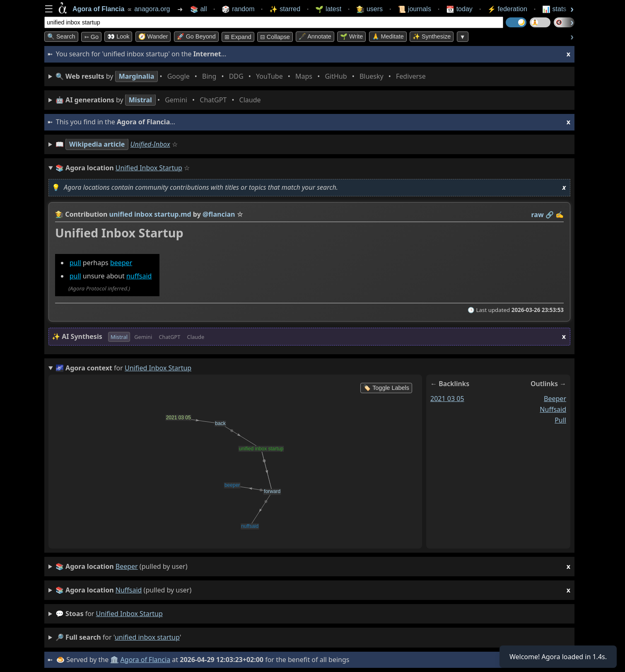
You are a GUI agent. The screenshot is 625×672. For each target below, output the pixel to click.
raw (538, 215)
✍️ (560, 215)
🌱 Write (351, 36)
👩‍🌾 (59, 214)
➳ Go (91, 37)
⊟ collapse (275, 37)
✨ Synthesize (432, 36)
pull (75, 263)
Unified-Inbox (150, 144)
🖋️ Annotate (315, 36)
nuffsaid (139, 276)
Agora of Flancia (146, 660)
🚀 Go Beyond (196, 36)
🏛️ (114, 660)
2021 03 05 (447, 399)
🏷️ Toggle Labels (386, 388)
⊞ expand (238, 37)
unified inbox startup (129, 614)
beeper (121, 263)
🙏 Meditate (388, 36)
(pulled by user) (313, 567)
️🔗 (550, 215)
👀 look (118, 36)
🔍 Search (61, 36)
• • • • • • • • (242, 76)
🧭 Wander (153, 36)
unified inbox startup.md (150, 214)
